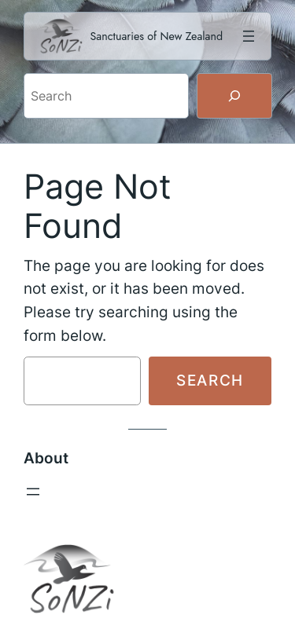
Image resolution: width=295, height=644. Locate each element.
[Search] (234, 96)
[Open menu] (249, 36)
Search (210, 380)
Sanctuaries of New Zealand (157, 36)
